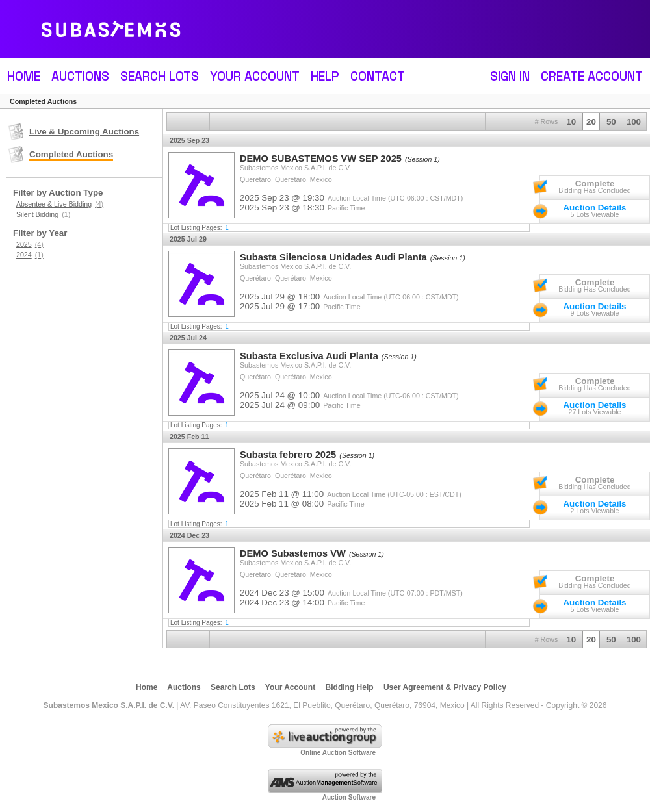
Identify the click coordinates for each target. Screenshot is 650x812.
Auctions (80, 76)
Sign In (510, 76)
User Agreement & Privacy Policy (445, 687)
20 (591, 122)
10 (571, 122)
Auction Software (349, 797)
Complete (595, 184)
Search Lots (160, 76)
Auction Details (594, 208)
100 (634, 122)
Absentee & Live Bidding (60, 204)
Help (325, 76)
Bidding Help (350, 687)
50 (611, 122)
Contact (378, 76)
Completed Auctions (71, 154)
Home (24, 76)
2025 (30, 244)
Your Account (255, 76)
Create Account (592, 76)
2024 (30, 255)
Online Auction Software (338, 753)
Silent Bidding (43, 214)
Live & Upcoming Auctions (84, 132)
